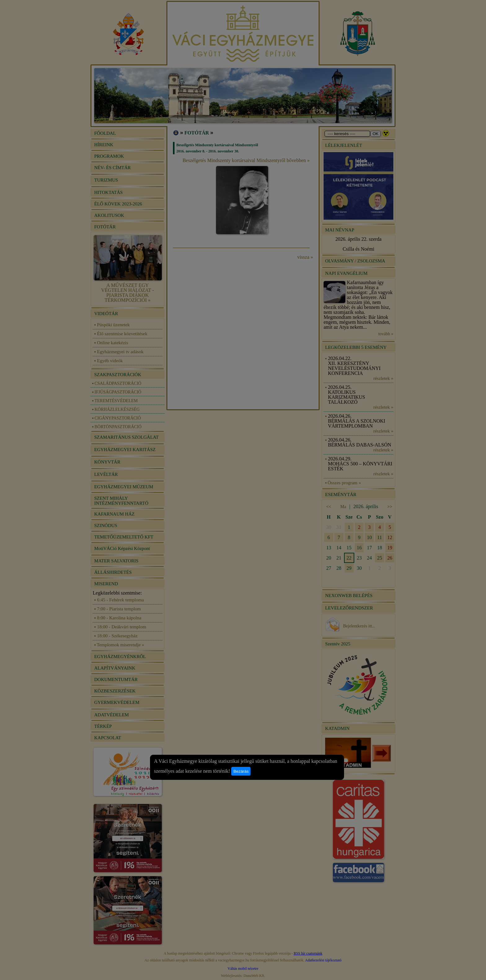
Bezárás (241, 771)
